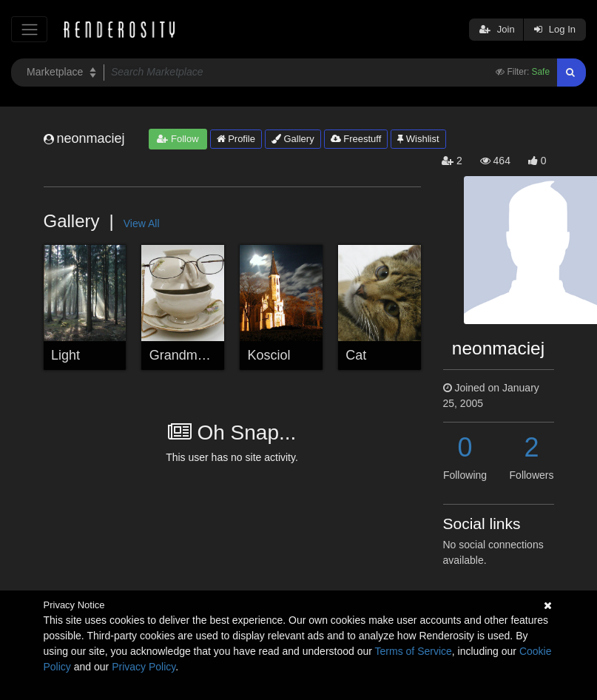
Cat (356, 355)
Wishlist (418, 139)
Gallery (293, 139)
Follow (178, 139)
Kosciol (269, 355)
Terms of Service (414, 651)
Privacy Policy (144, 667)
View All (142, 223)
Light (65, 355)
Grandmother (189, 355)
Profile (236, 139)
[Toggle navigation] (29, 29)
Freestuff (356, 139)
